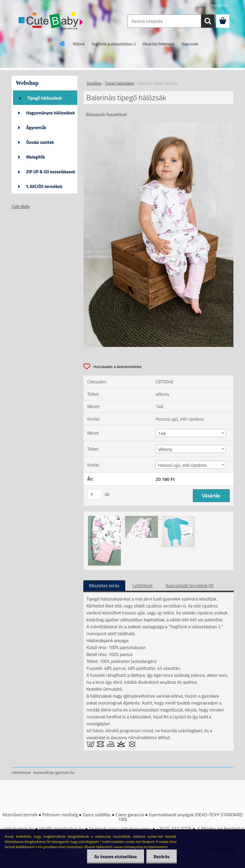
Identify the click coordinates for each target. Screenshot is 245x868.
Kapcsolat (190, 44)
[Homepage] (62, 44)
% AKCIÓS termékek (44, 186)
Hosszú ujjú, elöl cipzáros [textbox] (182, 465)
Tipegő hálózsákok (45, 98)
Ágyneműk (36, 128)
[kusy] (95, 494)
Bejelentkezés (196, 5)
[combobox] (191, 433)
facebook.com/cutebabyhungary (120, 828)
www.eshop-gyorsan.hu (54, 772)
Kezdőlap (94, 83)
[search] (208, 21)
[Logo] (51, 21)
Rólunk (79, 44)
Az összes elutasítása (116, 856)
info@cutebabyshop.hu (61, 828)
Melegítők (36, 157)
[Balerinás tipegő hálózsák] (159, 125)
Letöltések (143, 586)
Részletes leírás (104, 586)
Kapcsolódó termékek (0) (190, 586)
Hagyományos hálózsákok (51, 113)
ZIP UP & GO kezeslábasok (51, 172)
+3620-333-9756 (174, 828)
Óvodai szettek (40, 142)
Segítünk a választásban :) (114, 44)
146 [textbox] (162, 433)
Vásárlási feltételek (159, 44)
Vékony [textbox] (165, 449)
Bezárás (162, 856)
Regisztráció (220, 5)
